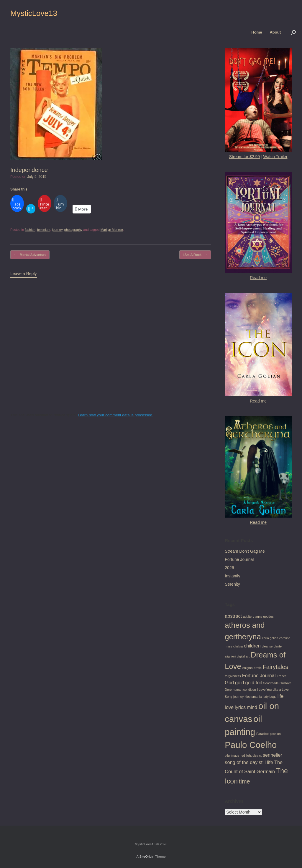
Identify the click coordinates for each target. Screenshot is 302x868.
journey (57, 230)
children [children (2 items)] (252, 646)
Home (257, 32)
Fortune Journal (239, 559)
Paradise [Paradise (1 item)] (262, 734)
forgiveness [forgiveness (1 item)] (233, 676)
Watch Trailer (275, 157)
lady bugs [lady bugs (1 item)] (270, 697)
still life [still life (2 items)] (266, 762)
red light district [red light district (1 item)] (251, 756)
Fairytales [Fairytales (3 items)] (276, 667)
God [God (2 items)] (229, 683)
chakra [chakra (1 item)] (238, 646)
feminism (44, 230)
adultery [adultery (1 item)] (249, 617)
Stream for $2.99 (244, 157)
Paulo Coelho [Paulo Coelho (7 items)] (251, 745)
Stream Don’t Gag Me (245, 551)
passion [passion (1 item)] (275, 734)
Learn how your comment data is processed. (116, 415)
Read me (258, 278)
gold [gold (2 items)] (240, 683)
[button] (293, 32)
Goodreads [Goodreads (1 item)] (271, 683)
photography (73, 230)
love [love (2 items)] (229, 707)
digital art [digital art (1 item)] (243, 656)
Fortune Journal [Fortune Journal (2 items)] (259, 675)
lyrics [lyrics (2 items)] (240, 707)
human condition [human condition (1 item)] (244, 690)
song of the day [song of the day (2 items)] (241, 762)
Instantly (232, 576)
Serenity (232, 584)
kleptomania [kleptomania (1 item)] (253, 697)
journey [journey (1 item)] (238, 697)
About (275, 32)
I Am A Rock (195, 255)
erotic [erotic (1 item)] (258, 668)
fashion (30, 230)
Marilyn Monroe (112, 230)
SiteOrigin (147, 857)
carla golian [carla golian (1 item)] (270, 638)
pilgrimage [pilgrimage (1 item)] (232, 756)
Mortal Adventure (30, 255)
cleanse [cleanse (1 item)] (267, 646)
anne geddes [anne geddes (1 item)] (265, 617)
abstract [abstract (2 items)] (233, 616)
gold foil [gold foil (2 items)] (254, 683)
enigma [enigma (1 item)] (248, 668)
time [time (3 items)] (244, 781)
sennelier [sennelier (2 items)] (273, 755)
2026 (229, 568)
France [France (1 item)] (282, 676)
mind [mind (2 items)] (252, 707)
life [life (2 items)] (281, 696)
